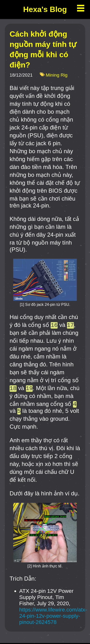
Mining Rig (57, 75)
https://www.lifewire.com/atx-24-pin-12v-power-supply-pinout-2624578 (53, 617)
